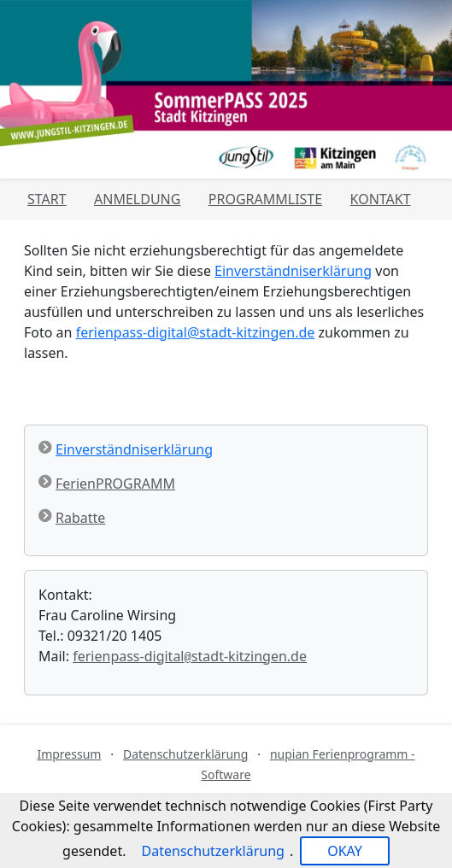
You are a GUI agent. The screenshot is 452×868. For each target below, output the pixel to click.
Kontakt (381, 199)
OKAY (345, 851)
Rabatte (80, 518)
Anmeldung (137, 199)
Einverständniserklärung (293, 271)
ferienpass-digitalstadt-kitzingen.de (190, 656)
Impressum (69, 754)
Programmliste (265, 199)
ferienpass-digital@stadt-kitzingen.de (196, 332)
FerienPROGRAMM (115, 484)
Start (47, 199)
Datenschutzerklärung (185, 754)
